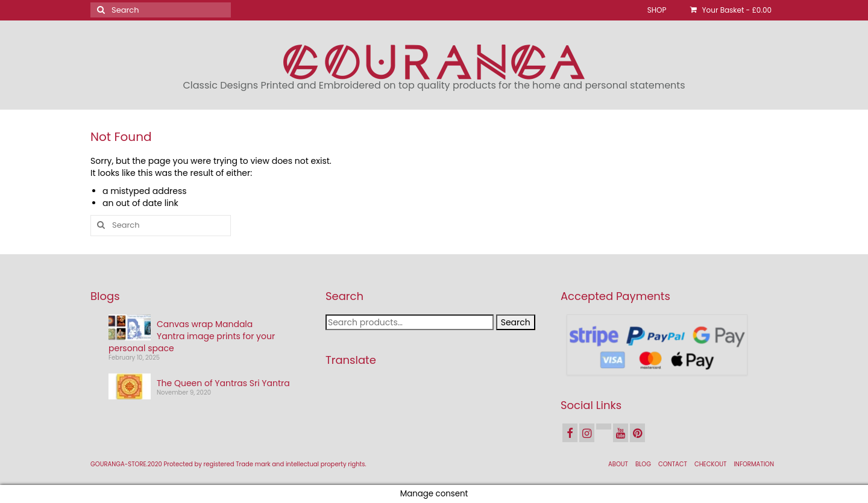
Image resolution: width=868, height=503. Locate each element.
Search (516, 322)
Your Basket (731, 10)
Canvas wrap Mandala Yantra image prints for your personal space (192, 336)
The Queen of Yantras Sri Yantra (223, 383)
